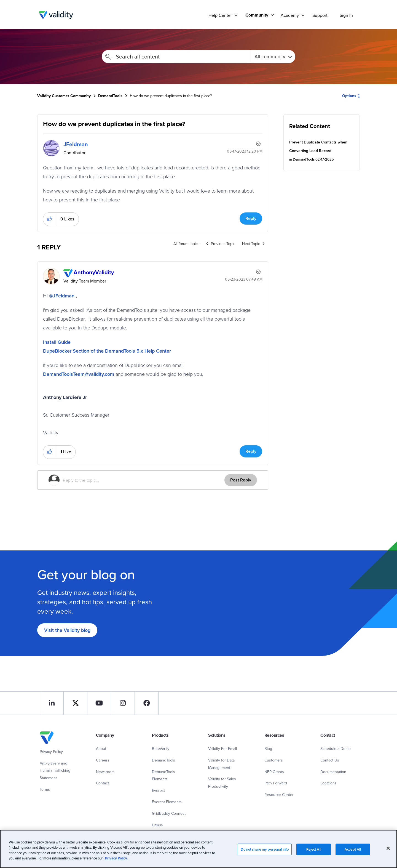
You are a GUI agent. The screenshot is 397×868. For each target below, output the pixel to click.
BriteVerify (161, 749)
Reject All (314, 852)
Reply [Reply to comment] (251, 451)
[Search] (176, 57)
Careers (103, 760)
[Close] (388, 851)
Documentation (333, 772)
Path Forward (276, 783)
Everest (158, 790)
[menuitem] (257, 15)
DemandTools (110, 96)
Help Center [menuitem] (220, 15)
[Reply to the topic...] (144, 480)
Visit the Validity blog (67, 630)
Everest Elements (167, 802)
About (101, 749)
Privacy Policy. (116, 861)
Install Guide (57, 342)
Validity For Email (222, 749)
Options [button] (349, 96)
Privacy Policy (51, 752)
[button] (50, 219)
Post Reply (241, 480)
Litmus (157, 825)
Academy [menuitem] (290, 15)
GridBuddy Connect (169, 813)
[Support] (236, 15)
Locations (328, 783)
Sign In (346, 15)
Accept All (353, 852)
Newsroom (105, 772)
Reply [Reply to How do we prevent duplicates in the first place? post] (251, 218)
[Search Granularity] (273, 57)
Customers (274, 760)
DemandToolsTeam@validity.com (79, 374)
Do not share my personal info (265, 852)
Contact (102, 783)
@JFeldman (62, 296)
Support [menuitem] (320, 15)
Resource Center (279, 795)
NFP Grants (274, 772)
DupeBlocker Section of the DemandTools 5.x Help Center (107, 351)
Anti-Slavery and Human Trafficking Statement (55, 770)
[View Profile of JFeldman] (76, 144)
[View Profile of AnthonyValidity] (94, 272)
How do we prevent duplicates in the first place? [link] (171, 96)
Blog (268, 749)
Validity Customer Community (56, 15)
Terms (45, 789)
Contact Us (330, 760)
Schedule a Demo (336, 749)
